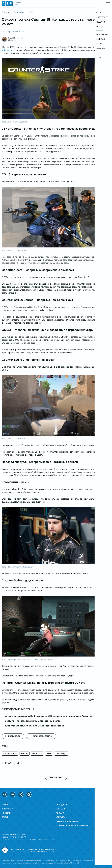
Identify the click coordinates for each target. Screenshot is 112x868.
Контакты (61, 817)
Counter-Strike (10, 753)
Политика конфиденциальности (72, 825)
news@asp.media (47, 839)
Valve (49, 753)
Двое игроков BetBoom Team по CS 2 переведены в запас (34, 726)
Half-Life (24, 753)
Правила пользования (67, 821)
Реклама (60, 813)
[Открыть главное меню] (108, 4)
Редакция (61, 809)
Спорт (5, 805)
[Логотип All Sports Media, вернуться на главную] (11, 5)
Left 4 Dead (37, 753)
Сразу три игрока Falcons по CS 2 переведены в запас (33, 721)
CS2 (31, 12)
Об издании (62, 805)
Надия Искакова (15, 38)
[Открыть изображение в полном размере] (56, 89)
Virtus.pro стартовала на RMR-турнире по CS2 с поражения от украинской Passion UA (49, 716)
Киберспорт (19, 12)
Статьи (5, 12)
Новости (6, 813)
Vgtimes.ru (7, 50)
